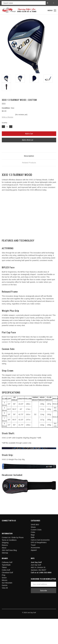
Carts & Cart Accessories (40, 540)
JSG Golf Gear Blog (9, 550)
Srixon (4, 578)
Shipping (5, 543)
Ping (4, 575)
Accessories (35, 548)
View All (5, 588)
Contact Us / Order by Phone (13, 537)
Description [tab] (29, 156)
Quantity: (5, 123)
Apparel (34, 550)
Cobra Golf (6, 570)
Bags (33, 535)
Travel (33, 545)
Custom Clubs (36, 530)
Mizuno (5, 580)
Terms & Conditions (9, 540)
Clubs (33, 532)
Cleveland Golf (7, 573)
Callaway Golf (7, 562)
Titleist (4, 567)
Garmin (5, 585)
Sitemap (5, 553)
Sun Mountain (7, 583)
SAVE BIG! (35, 525)
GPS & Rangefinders (39, 542)
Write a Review (7, 117)
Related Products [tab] (29, 163)
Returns (5, 545)
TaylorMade (6, 565)
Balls (33, 537)
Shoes (33, 527)
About (4, 548)
